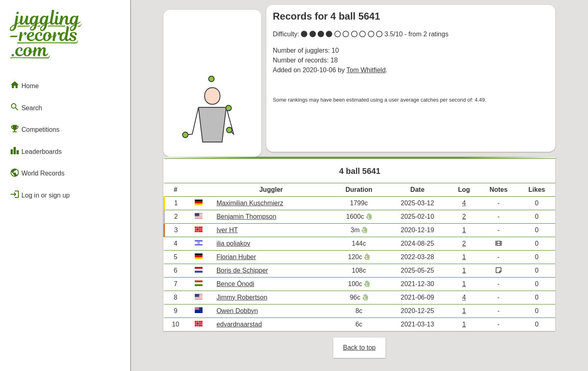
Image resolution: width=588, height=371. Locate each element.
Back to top (359, 348)
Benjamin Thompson (246, 217)
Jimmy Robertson (242, 297)
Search (26, 107)
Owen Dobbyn (237, 311)
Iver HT (227, 230)
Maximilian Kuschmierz (250, 203)
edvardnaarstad (239, 324)
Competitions (35, 129)
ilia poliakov (233, 243)
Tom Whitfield (366, 70)
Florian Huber (236, 257)
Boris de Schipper (242, 270)
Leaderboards (36, 151)
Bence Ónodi (235, 284)
